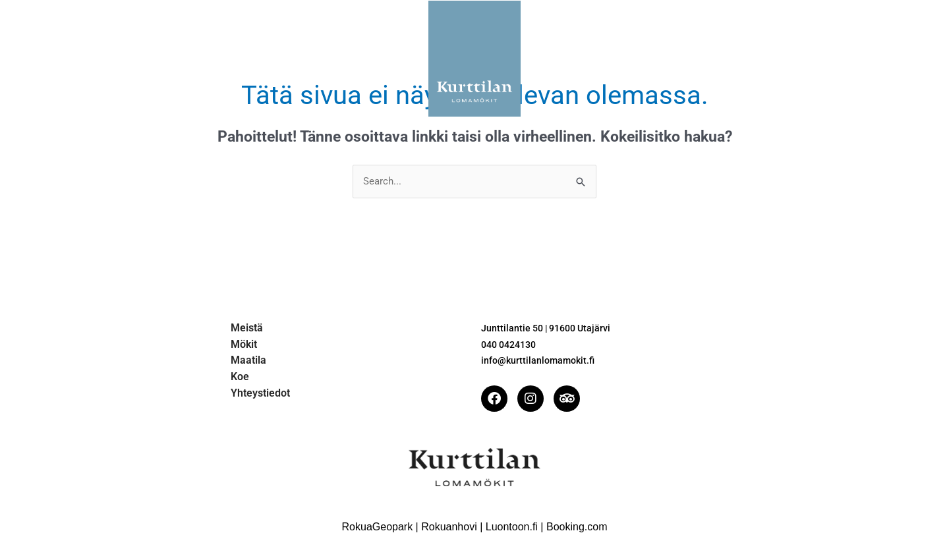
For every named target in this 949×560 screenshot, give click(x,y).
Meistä (222, 58)
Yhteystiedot (664, 58)
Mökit (285, 58)
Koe (592, 58)
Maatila (349, 58)
